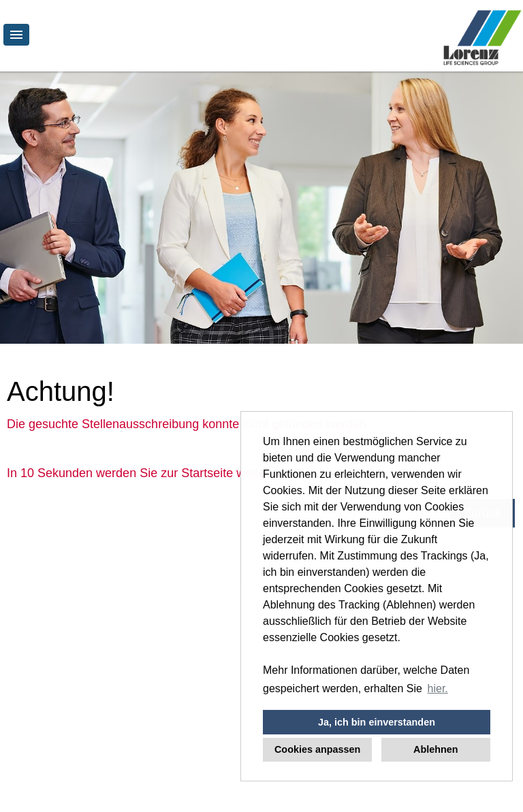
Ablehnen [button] (436, 749)
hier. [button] (438, 688)
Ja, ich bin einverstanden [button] (377, 722)
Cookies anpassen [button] (317, 749)
